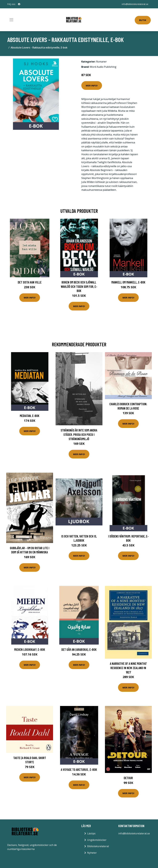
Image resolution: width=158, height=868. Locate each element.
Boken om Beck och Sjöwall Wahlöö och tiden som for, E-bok (79, 286)
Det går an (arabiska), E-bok (79, 649)
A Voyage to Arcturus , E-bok (79, 769)
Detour (128, 778)
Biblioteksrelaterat (98, 846)
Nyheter (92, 853)
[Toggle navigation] (11, 20)
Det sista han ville (30, 282)
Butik (143, 20)
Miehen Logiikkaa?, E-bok (30, 649)
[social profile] (19, 4)
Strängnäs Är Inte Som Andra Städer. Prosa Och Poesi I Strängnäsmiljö (79, 434)
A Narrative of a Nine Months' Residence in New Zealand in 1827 (128, 668)
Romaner (101, 62)
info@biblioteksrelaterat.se (135, 4)
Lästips (91, 833)
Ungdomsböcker (97, 840)
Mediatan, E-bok (30, 416)
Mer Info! (92, 85)
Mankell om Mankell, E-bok (128, 282)
